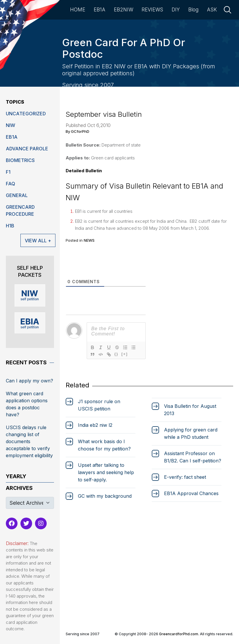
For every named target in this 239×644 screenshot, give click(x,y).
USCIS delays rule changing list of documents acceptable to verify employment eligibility (29, 441)
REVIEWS (152, 10)
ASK (212, 10)
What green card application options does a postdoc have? (27, 404)
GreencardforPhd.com (179, 634)
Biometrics (20, 160)
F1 (8, 172)
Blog (193, 10)
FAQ (11, 184)
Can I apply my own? (29, 381)
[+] (125, 354)
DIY (176, 10)
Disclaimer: (17, 543)
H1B (10, 226)
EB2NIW (123, 10)
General (17, 195)
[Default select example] (30, 503)
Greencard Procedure (20, 210)
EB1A (100, 10)
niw (11, 125)
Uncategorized (26, 114)
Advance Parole (27, 149)
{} (116, 354)
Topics (15, 102)
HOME (78, 10)
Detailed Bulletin (84, 171)
